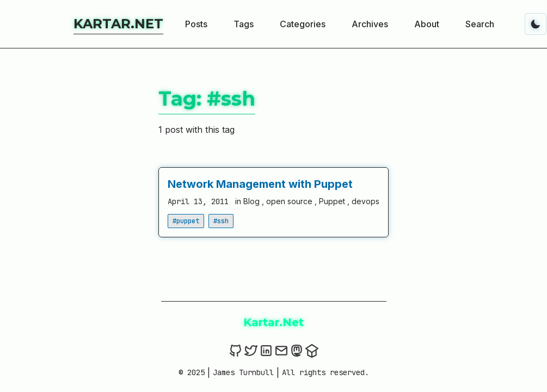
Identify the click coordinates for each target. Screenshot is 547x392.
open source (290, 201)
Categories (303, 24)
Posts (196, 24)
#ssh (221, 221)
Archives (370, 24)
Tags (244, 24)
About (427, 24)
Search (480, 24)
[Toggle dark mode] (536, 24)
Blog (253, 201)
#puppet (186, 221)
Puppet (333, 201)
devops (365, 201)
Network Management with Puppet (260, 184)
